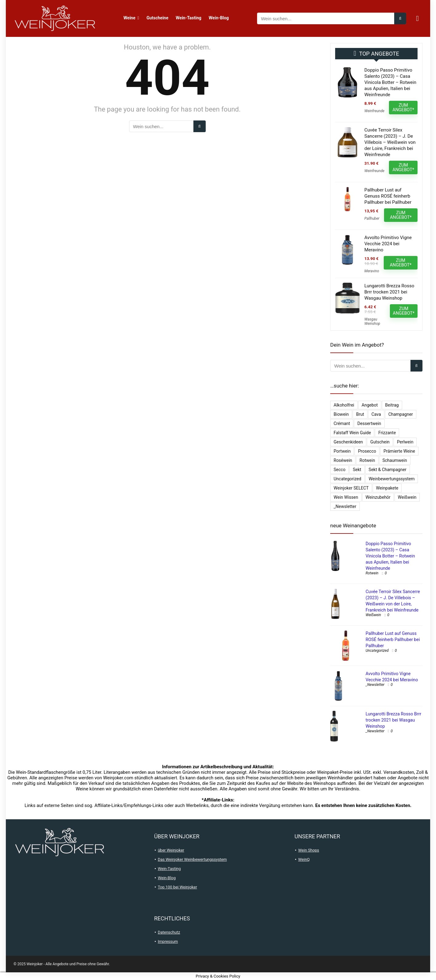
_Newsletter (375, 685)
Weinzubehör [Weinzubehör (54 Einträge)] (378, 497)
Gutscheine (157, 18)
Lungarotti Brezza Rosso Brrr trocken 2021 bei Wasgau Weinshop (389, 292)
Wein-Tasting (189, 18)
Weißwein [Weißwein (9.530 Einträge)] (407, 497)
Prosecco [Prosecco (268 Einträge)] (367, 451)
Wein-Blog (219, 18)
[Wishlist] (417, 18)
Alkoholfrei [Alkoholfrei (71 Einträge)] (344, 405)
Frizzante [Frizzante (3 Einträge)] (387, 433)
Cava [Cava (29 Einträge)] (376, 414)
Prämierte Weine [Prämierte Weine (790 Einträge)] (399, 451)
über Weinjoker (171, 850)
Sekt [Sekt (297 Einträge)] (357, 470)
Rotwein (372, 573)
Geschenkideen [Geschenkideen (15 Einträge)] (348, 442)
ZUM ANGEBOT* (403, 107)
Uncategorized (377, 651)
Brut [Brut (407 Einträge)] (360, 414)
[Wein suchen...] (400, 18)
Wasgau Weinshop (372, 321)
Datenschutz (169, 932)
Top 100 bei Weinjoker (177, 887)
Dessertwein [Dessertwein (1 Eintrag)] (369, 423)
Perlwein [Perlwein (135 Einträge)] (405, 442)
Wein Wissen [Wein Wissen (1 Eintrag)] (346, 497)
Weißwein (373, 615)
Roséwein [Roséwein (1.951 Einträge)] (343, 460)
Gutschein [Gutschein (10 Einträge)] (380, 442)
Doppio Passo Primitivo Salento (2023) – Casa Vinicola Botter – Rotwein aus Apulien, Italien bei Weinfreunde (390, 82)
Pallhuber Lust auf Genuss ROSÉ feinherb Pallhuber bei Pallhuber (388, 196)
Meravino (372, 271)
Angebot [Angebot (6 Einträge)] (370, 405)
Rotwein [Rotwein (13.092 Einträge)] (367, 460)
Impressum (168, 941)
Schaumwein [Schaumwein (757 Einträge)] (395, 460)
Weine (130, 18)
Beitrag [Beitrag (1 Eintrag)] (392, 405)
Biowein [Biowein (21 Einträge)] (341, 414)
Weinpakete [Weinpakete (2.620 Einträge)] (387, 488)
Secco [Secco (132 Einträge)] (339, 470)
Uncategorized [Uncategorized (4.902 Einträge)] (347, 479)
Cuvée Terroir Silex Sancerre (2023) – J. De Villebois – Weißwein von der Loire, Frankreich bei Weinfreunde (390, 142)
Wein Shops (309, 850)
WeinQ (304, 859)
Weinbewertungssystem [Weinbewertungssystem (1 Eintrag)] (392, 479)
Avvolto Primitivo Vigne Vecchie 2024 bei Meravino (388, 244)
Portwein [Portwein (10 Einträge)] (342, 451)
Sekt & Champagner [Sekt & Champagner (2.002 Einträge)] (388, 470)
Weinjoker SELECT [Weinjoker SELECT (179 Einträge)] (351, 488)
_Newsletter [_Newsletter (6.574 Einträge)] (345, 506)
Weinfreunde (374, 111)
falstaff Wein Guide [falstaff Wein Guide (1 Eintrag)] (352, 433)
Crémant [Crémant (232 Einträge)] (342, 423)
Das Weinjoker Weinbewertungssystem (192, 859)
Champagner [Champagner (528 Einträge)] (401, 414)
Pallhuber (372, 218)
